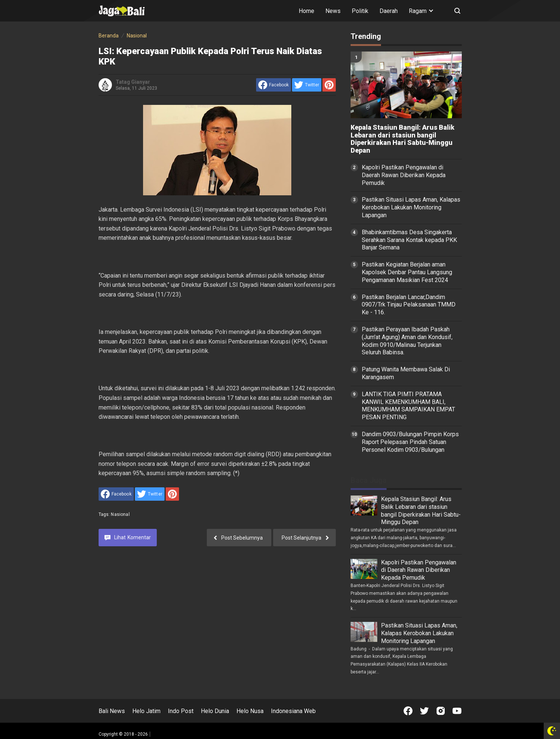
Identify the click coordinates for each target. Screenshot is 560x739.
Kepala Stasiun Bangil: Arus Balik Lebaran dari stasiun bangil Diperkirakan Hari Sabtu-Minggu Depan (402, 139)
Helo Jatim (146, 711)
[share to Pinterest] (329, 85)
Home (306, 11)
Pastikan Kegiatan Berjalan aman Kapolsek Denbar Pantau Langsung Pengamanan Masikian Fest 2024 (407, 272)
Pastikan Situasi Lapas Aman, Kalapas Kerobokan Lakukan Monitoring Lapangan (411, 207)
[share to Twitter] (307, 85)
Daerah (389, 11)
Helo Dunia (215, 711)
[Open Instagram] (441, 711)
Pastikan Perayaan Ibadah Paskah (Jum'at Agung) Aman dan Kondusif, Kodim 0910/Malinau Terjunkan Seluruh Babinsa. (407, 341)
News (333, 11)
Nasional (120, 514)
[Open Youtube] (457, 711)
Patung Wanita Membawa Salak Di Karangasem (406, 373)
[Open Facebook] (408, 711)
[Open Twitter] (424, 711)
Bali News (112, 711)
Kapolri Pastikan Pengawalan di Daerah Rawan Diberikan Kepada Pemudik (404, 175)
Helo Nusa (250, 711)
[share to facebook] (274, 85)
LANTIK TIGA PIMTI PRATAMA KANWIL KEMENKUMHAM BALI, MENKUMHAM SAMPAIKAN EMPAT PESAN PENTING (408, 406)
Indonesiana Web (293, 711)
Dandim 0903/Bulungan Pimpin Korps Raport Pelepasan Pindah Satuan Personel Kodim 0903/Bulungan (410, 442)
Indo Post (181, 711)
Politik (360, 11)
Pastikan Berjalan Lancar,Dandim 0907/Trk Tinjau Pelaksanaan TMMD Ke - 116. (409, 305)
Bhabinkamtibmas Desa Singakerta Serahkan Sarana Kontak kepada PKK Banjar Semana (409, 240)
